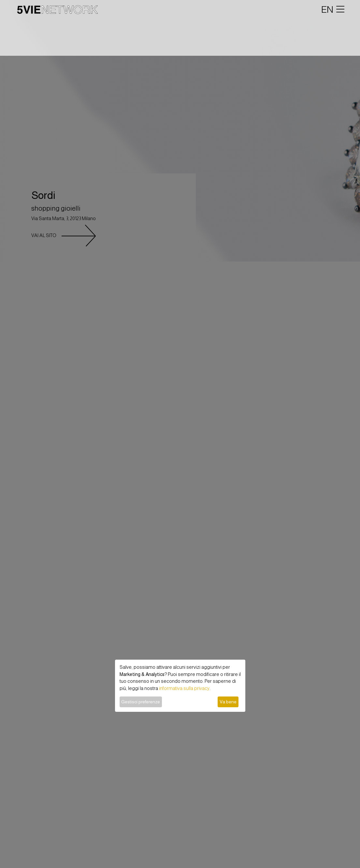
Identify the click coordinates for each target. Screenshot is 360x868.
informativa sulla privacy (184, 688)
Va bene (228, 702)
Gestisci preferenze (141, 702)
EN (327, 9)
